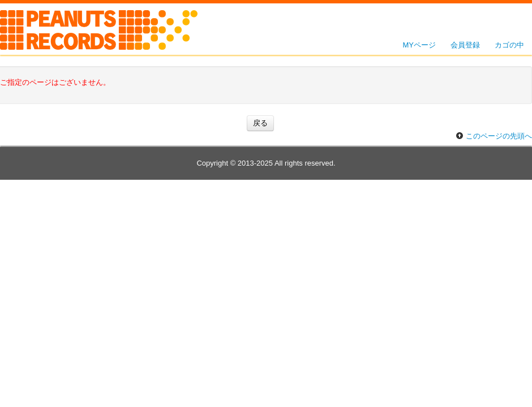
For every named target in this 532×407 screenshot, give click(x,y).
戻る (260, 123)
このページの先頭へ (499, 136)
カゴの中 (509, 45)
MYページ (420, 45)
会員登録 (465, 45)
